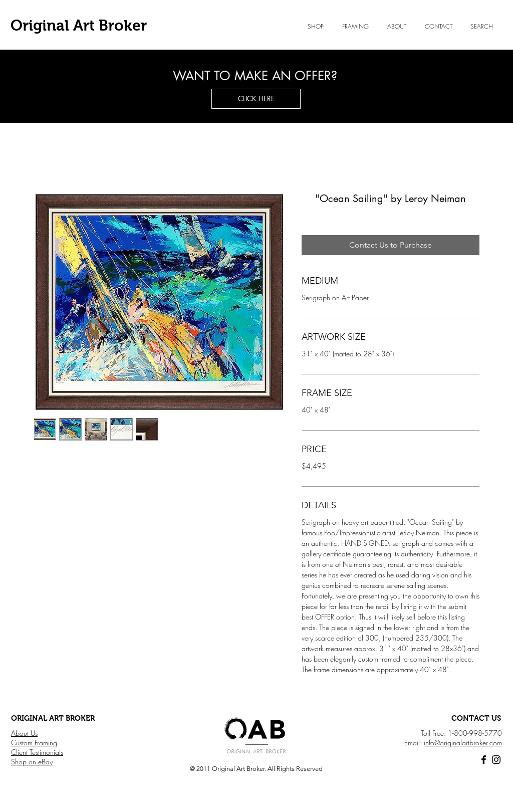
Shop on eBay (32, 762)
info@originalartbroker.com (463, 743)
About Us (24, 733)
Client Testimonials (37, 752)
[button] (397, 27)
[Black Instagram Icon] (496, 760)
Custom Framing (34, 743)
